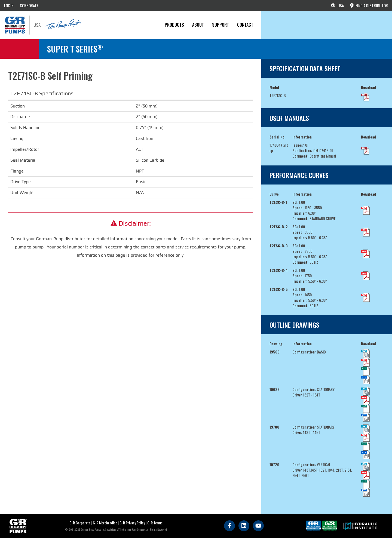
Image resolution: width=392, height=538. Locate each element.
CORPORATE (29, 5)
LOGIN (9, 5)
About (198, 25)
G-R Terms (155, 523)
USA (337, 5)
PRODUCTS (174, 25)
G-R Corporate (80, 523)
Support (220, 25)
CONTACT (245, 25)
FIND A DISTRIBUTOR (369, 5)
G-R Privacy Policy (132, 523)
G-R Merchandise (105, 523)
